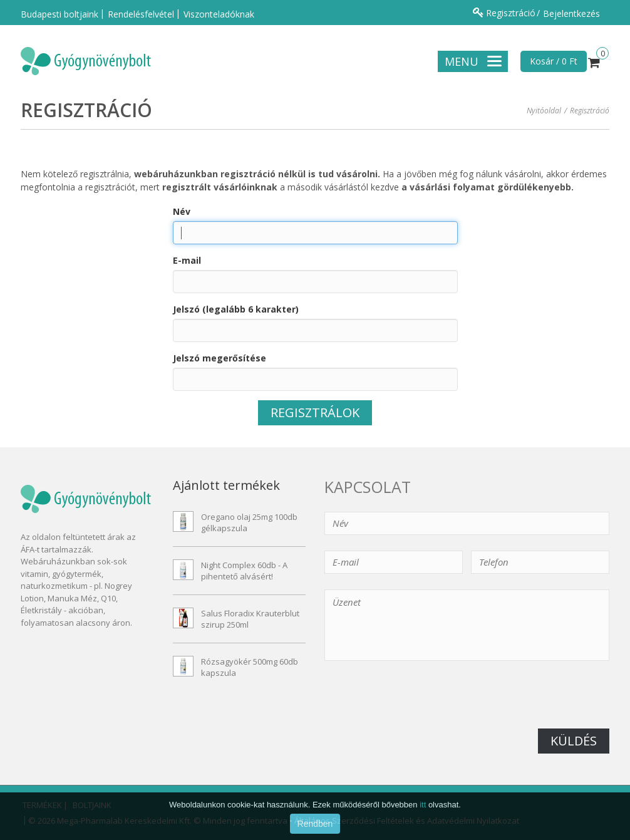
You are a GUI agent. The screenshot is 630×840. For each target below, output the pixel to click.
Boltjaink (91, 805)
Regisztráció (511, 13)
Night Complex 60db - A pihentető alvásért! (244, 571)
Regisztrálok (315, 412)
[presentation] (420, 704)
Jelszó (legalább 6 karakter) (236, 309)
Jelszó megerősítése (219, 358)
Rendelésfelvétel (141, 14)
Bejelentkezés (571, 13)
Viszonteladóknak (219, 14)
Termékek (41, 805)
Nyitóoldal (544, 111)
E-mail (187, 260)
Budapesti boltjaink (59, 14)
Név (182, 211)
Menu (473, 61)
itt (423, 820)
